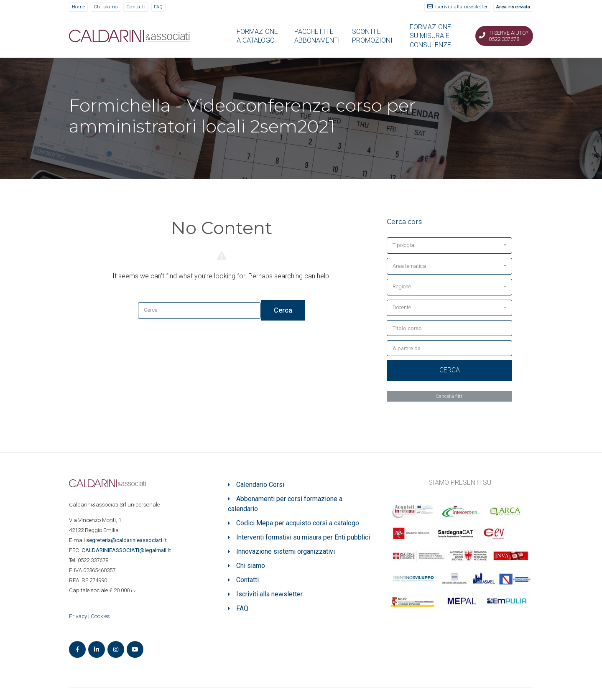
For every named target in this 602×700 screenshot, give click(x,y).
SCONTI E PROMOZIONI (372, 36)
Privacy (78, 616)
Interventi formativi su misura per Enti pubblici (303, 537)
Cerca (283, 310)
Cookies (100, 616)
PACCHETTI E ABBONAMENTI (317, 36)
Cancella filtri (450, 396)
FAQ (158, 7)
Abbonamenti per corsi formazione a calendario (285, 504)
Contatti (136, 7)
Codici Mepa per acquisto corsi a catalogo (298, 523)
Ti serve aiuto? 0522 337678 (508, 36)
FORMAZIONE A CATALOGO (257, 36)
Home (79, 7)
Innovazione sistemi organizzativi (286, 551)
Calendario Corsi (260, 485)
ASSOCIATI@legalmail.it (128, 550)
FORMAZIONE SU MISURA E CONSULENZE (430, 36)
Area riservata (513, 7)
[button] (449, 246)
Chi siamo (106, 7)
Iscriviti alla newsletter (462, 7)
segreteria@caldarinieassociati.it (127, 540)
